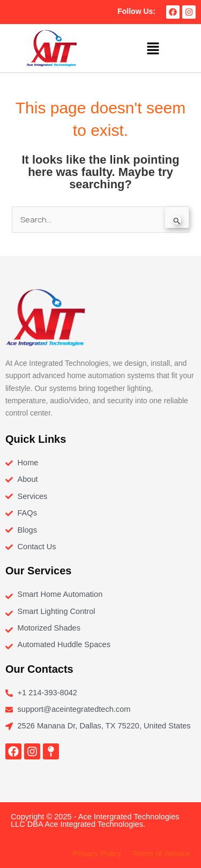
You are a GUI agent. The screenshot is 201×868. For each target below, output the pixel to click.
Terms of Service (161, 854)
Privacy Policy (97, 854)
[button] (153, 48)
